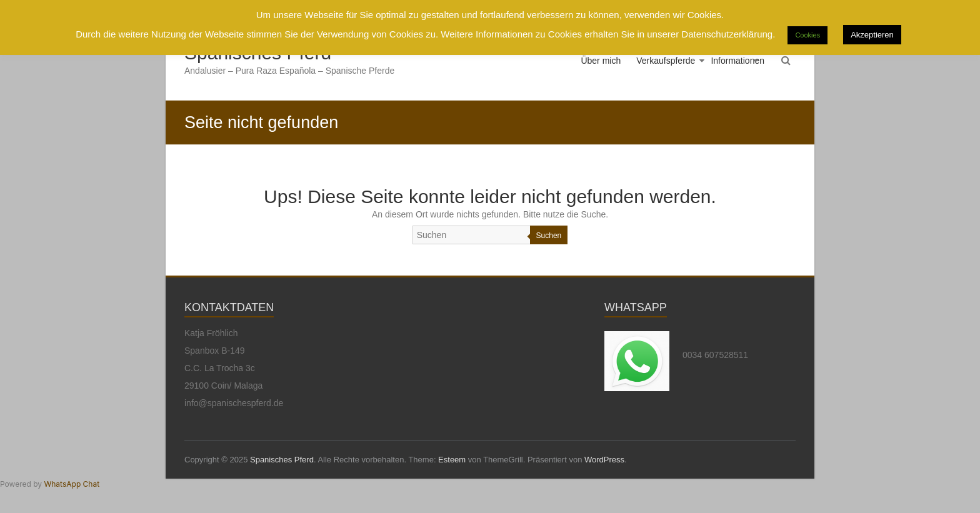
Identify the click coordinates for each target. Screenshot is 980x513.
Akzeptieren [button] (872, 35)
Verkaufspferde (666, 61)
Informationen (737, 61)
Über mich (601, 61)
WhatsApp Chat (72, 484)
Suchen (549, 236)
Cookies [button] (807, 35)
